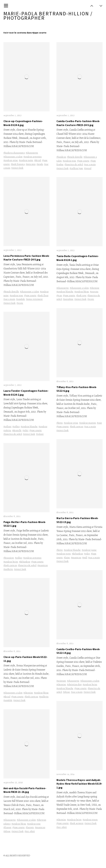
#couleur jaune (89, 550)
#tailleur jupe (76, 168)
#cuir (99, 423)
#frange (7, 827)
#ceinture (61, 681)
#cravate (94, 292)
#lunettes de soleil (13, 434)
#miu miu (31, 164)
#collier (16, 426)
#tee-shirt (30, 831)
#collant (7, 426)
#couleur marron (88, 423)
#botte (60, 423)
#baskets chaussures (14, 153)
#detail (38, 160)
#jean (59, 295)
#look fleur (43, 295)
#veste (20, 303)
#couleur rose (16, 295)
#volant (40, 434)
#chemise (28, 693)
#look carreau (10, 565)
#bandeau (61, 157)
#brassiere (9, 558)
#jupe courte (30, 295)
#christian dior (74, 684)
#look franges (18, 164)
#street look (17, 168)
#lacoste (30, 827)
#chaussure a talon (13, 157)
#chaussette (32, 153)
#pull (85, 557)
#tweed (88, 168)
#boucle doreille (11, 292)
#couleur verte (64, 554)
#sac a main (9, 299)
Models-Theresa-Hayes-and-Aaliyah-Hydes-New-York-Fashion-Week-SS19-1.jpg (79, 784)
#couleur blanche (29, 426)
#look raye (81, 295)
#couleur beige (11, 562)
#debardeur (25, 562)
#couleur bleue (41, 693)
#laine (67, 557)
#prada (40, 164)
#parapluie (68, 299)
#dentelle (17, 430)
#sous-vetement (34, 299)
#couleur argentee (33, 157)
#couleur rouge (90, 820)
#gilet (25, 430)
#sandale (21, 299)
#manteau (43, 565)
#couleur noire (26, 160)
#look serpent (77, 823)
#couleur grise (11, 160)
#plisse (7, 831)
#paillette (8, 569)
